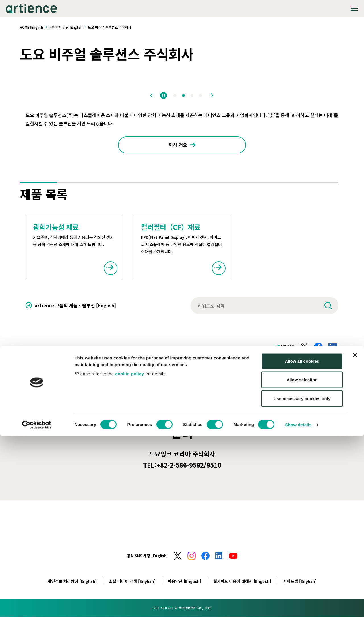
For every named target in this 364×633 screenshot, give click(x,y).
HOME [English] (32, 27)
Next (212, 95)
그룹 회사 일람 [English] (66, 27)
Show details (298, 622)
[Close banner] (355, 552)
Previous (152, 95)
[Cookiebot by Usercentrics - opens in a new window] (37, 622)
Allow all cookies (302, 558)
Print (333, 369)
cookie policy (130, 571)
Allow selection (302, 577)
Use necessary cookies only (302, 596)
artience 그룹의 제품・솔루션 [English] (75, 308)
